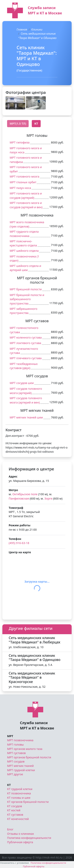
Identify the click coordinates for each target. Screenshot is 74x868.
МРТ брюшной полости (26, 289)
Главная (22, 29)
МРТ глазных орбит (23, 182)
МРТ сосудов (16, 761)
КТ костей (14, 810)
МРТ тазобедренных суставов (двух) (24, 366)
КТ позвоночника (19, 793)
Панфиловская (19, 498)
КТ (9, 785)
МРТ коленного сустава (26, 337)
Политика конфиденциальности (29, 838)
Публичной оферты (34, 866)
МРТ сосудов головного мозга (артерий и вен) (26, 400)
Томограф (16, 508)
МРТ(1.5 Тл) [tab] (18, 124)
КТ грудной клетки (20, 789)
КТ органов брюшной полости (28, 802)
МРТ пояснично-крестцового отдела (23, 243)
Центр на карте (20, 552)
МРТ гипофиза (20, 142)
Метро (13, 490)
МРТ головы (15, 744)
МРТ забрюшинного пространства (23, 311)
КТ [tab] (36, 124)
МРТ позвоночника (20, 740)
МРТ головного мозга (24, 176)
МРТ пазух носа (20, 188)
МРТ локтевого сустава (25, 343)
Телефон (15, 539)
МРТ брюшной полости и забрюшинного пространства (27, 299)
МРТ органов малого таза (25, 749)
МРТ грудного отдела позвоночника (24, 234)
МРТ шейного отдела (24, 251)
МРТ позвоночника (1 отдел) (24, 259)
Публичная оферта (20, 842)
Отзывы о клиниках (21, 834)
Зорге (48, 498)
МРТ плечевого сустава (26, 358)
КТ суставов (15, 815)
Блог (10, 829)
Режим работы (20, 525)
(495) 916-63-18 (19, 543)
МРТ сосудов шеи (22, 383)
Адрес (13, 476)
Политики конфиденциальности (48, 863)
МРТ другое (15, 774)
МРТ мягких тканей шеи (26, 417)
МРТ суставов (16, 753)
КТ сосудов (15, 806)
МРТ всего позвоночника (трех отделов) (27, 224)
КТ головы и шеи (19, 798)
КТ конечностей (18, 819)
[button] (15, 103)
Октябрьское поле (25, 494)
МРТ (10, 736)
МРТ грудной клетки (21, 770)
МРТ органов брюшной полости (29, 757)
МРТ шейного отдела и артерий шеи (25, 268)
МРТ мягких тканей (20, 766)
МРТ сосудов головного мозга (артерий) (26, 391)
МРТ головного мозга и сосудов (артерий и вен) (26, 205)
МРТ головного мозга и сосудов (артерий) (26, 196)
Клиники (37, 29)
